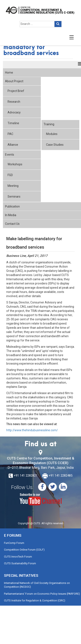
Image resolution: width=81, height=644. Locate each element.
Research (14, 102)
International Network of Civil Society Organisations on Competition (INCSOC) (37, 585)
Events (10, 155)
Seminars (14, 197)
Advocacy (14, 112)
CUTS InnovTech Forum (18, 557)
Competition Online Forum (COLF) (24, 550)
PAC (10, 134)
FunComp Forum (14, 543)
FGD (10, 175)
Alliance (13, 145)
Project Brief (16, 91)
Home (9, 73)
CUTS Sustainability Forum (20, 563)
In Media (11, 215)
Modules (52, 134)
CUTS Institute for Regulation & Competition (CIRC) (35, 600)
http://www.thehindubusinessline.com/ (32, 430)
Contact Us (12, 224)
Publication (12, 206)
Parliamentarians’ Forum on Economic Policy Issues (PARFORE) (42, 594)
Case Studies (55, 145)
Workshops (15, 164)
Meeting (13, 186)
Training (49, 124)
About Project (14, 81)
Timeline (13, 123)
